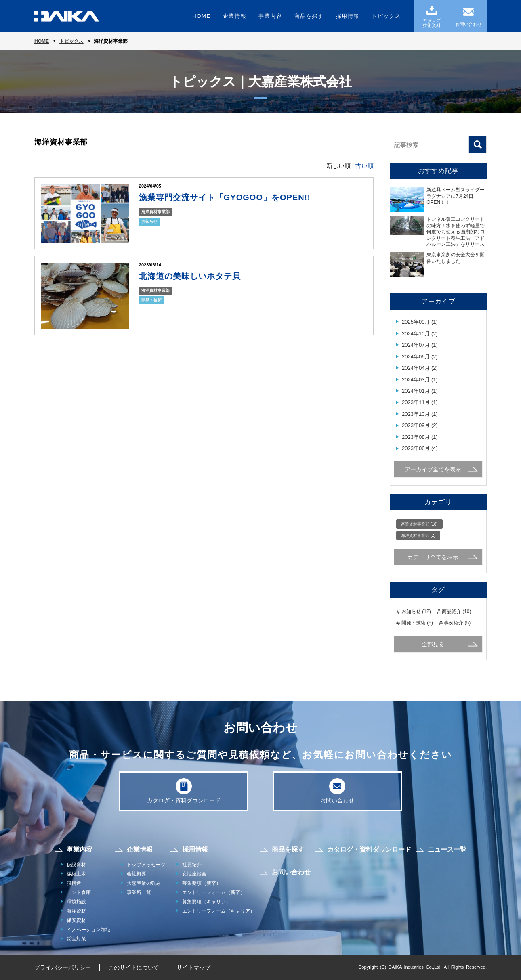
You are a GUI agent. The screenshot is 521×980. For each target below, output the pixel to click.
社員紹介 (192, 865)
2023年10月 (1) (420, 414)
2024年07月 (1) (420, 345)
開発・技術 (151, 300)
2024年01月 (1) (420, 391)
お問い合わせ (337, 791)
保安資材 (76, 921)
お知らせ (149, 221)
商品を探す (309, 16)
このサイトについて (134, 968)
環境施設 (76, 902)
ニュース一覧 (447, 850)
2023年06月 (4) (420, 448)
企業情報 (235, 16)
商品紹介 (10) (457, 611)
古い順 (364, 166)
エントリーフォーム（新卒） (214, 893)
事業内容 (270, 16)
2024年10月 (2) (420, 334)
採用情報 (348, 16)
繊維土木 (76, 874)
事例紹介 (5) (457, 623)
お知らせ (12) (416, 611)
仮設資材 (76, 865)
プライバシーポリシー (63, 968)
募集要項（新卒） (202, 884)
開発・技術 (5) (417, 623)
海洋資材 (76, 911)
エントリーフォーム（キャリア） (218, 911)
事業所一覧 (139, 893)
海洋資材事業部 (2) (418, 535)
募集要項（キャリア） (206, 902)
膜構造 (74, 884)
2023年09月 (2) (420, 425)
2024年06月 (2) (420, 357)
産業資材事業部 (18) (419, 524)
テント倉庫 (79, 893)
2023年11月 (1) (420, 402)
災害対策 (76, 939)
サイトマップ (193, 968)
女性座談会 (194, 874)
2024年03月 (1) (420, 380)
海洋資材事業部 (155, 212)
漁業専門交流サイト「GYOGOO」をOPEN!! (225, 197)
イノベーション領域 (88, 930)
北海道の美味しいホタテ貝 (190, 276)
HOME (201, 16)
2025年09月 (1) (420, 322)
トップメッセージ (146, 865)
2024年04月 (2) (420, 368)
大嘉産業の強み (144, 884)
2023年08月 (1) (420, 437)
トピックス (386, 16)
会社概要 (137, 874)
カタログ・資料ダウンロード (184, 791)
